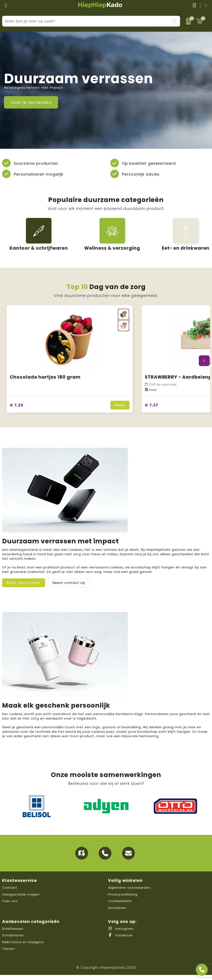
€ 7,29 (16, 410)
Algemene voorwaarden (129, 893)
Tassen (9, 954)
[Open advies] (202, 970)
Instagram (121, 934)
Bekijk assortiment (24, 588)
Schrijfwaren (13, 940)
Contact (10, 893)
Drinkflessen (13, 934)
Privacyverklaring (123, 899)
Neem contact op (69, 588)
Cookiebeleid (120, 906)
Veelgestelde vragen (21, 899)
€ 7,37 (152, 410)
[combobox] (86, 21)
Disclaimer (117, 913)
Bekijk (120, 410)
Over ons (10, 906)
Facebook (120, 940)
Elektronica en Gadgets (23, 947)
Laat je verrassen (31, 102)
